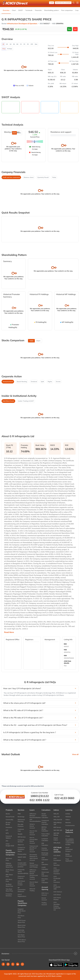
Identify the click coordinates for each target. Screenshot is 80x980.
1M (10, 44)
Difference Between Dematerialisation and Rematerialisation (34, 817)
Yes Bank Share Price (9, 885)
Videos (68, 820)
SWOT (21, 10)
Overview (6, 10)
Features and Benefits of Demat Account (34, 849)
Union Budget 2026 (10, 845)
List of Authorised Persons (69, 849)
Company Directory (9, 895)
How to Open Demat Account (34, 884)
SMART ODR (22, 857)
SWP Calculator (45, 859)
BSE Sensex (57, 827)
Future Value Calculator (46, 835)
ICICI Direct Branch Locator (21, 883)
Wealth (20, 834)
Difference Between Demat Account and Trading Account (34, 875)
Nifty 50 (56, 814)
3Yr (24, 44)
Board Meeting (22, 382)
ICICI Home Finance (57, 899)
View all (75, 754)
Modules (68, 822)
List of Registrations (22, 895)
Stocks (8, 814)
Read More (9, 632)
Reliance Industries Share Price (9, 865)
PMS (19, 814)
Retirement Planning (21, 820)
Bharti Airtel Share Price (22, 926)
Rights (50, 382)
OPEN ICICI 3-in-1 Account (63, 3)
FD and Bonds (8, 823)
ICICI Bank (57, 855)
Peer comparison (67, 10)
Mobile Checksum (69, 855)
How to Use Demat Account (33, 833)
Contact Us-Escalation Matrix (22, 849)
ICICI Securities (57, 864)
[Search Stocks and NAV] (73, 3)
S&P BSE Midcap (56, 834)
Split (42, 382)
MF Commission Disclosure (22, 890)
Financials (38, 10)
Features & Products (21, 877)
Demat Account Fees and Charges (34, 865)
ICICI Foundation (57, 859)
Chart (14, 10)
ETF (7, 830)
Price (4, 49)
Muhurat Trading (32, 890)
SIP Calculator (45, 863)
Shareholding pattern (51, 10)
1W (7, 44)
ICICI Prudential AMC (57, 887)
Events (58, 382)
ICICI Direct (57, 895)
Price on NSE (20, 86)
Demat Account (44, 899)
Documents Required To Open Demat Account (34, 857)
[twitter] (13, 964)
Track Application (69, 860)
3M (14, 44)
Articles (68, 814)
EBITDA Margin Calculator (45, 829)
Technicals (29, 10)
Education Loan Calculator (45, 881)
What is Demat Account (32, 826)
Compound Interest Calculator (45, 822)
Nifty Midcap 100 (58, 823)
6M (17, 44)
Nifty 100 (57, 817)
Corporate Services (21, 841)
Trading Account (44, 904)
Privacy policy (22, 854)
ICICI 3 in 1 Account (45, 894)
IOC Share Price (9, 880)
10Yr (32, 44)
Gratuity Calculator (45, 849)
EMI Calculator (45, 844)
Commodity (9, 820)
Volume (31, 86)
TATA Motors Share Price (22, 941)
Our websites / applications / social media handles (70, 842)
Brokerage (21, 817)
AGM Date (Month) (67, 662)
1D (3, 44)
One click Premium (21, 825)
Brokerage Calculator (45, 854)
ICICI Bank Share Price (21, 936)
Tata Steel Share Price (9, 890)
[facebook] (3, 964)
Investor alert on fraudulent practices (22, 865)
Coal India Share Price (21, 931)
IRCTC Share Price (10, 871)
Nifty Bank (57, 843)
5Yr (28, 44)
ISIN (65, 656)
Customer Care (21, 830)
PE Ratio (10, 49)
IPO (7, 841)
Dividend (34, 382)
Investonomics (70, 825)
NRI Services (22, 837)
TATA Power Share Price (22, 921)
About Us (21, 845)
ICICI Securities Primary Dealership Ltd (57, 906)
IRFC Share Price (9, 876)
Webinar (68, 817)
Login (52, 3)
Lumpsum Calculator (45, 840)
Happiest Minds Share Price (22, 911)
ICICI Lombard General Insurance (57, 871)
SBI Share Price (9, 859)
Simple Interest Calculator (45, 816)
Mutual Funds (10, 817)
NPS (7, 833)
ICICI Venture (58, 892)
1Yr (21, 44)
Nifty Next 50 (58, 820)
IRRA (19, 860)
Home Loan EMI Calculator (45, 874)
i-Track (68, 836)
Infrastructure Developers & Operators (22, 24)
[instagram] (8, 964)
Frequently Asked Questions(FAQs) (22, 871)
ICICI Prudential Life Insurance (57, 879)
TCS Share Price (21, 917)
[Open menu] (77, 3)
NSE (65, 650)
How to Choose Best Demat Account (34, 840)
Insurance (9, 827)
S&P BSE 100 (58, 830)
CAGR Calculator (45, 868)
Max (36, 44)
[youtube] (22, 964)
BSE (65, 644)
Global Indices (56, 839)
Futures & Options (9, 837)
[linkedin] (18, 964)
